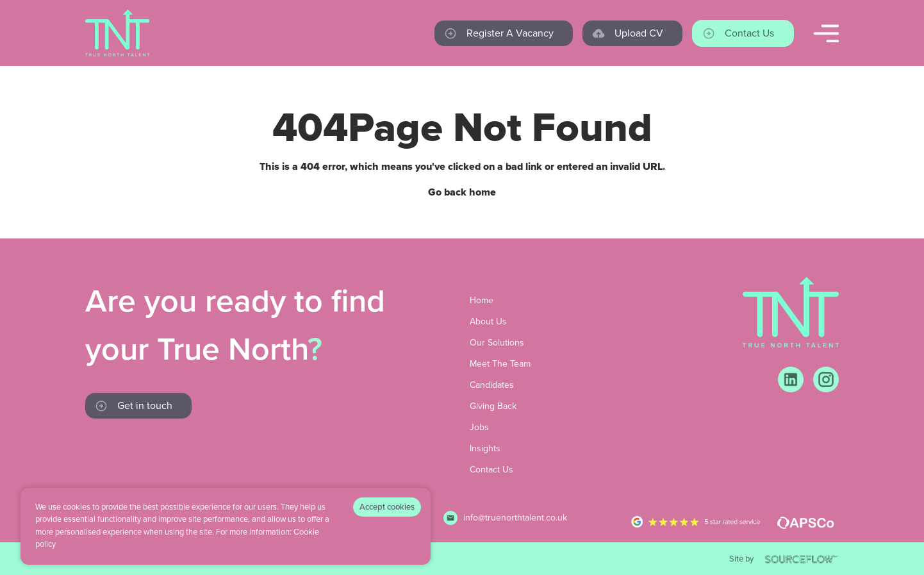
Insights (485, 448)
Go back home (462, 192)
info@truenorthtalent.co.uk (515, 518)
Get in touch (145, 405)
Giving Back (493, 406)
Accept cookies (387, 507)
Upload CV (639, 33)
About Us (488, 321)
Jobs (479, 427)
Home (482, 300)
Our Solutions (497, 343)
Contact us (749, 33)
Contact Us (491, 470)
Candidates (492, 385)
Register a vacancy (510, 33)
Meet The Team (500, 364)
